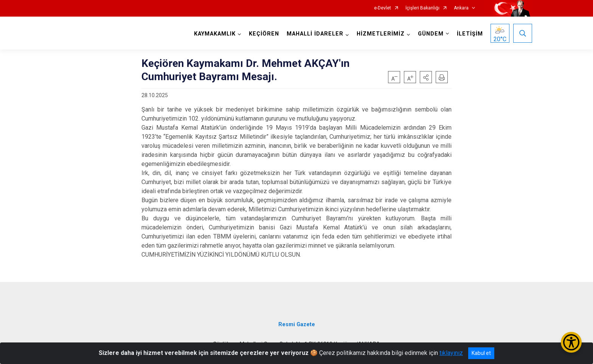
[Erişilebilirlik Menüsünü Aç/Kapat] (571, 342)
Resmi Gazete (297, 325)
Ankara (461, 8)
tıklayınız (451, 353)
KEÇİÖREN (264, 34)
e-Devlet (383, 8)
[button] (426, 77)
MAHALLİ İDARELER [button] (315, 34)
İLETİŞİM (470, 34)
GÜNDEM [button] (431, 34)
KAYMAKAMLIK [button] (215, 34)
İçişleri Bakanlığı (422, 8)
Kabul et (481, 353)
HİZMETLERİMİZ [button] (381, 34)
